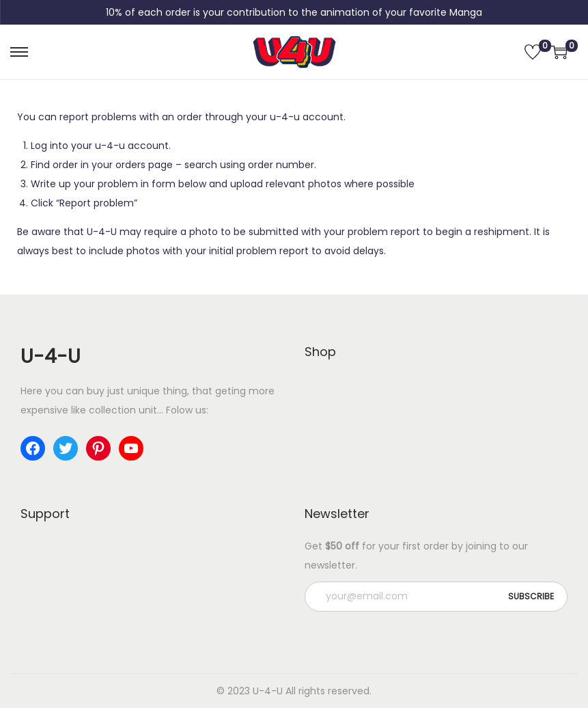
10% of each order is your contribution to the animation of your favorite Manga (294, 12)
